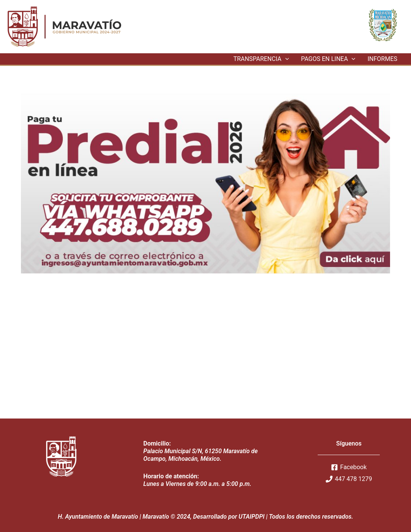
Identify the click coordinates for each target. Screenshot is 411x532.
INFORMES (382, 59)
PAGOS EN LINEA (328, 59)
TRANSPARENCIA (261, 59)
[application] (285, 59)
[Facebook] (349, 467)
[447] (349, 479)
